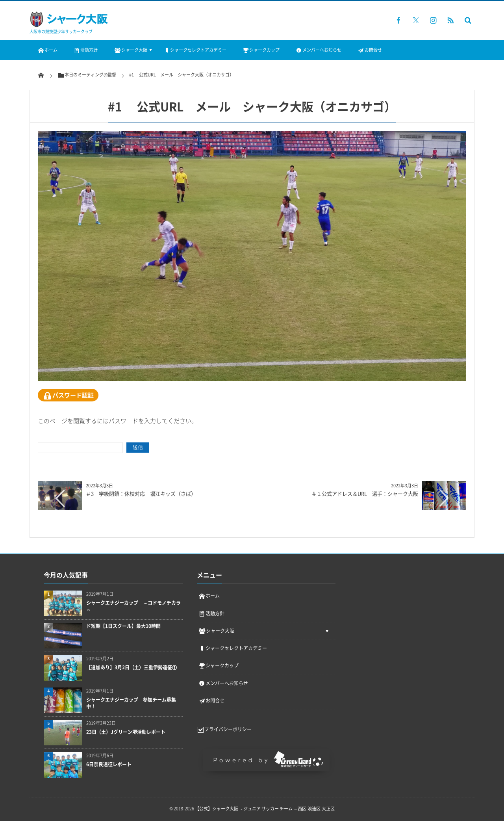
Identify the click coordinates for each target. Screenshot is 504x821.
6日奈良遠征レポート (109, 764)
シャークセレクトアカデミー (195, 50)
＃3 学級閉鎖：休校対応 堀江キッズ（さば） (141, 493)
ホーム (47, 50)
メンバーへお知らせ (318, 50)
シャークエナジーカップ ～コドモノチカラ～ (133, 606)
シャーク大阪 (130, 50)
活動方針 (85, 50)
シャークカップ (261, 50)
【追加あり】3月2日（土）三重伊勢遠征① (132, 668)
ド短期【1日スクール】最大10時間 (123, 626)
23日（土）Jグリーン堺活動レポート (126, 732)
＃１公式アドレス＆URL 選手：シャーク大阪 (365, 493)
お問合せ (369, 50)
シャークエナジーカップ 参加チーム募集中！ (131, 703)
